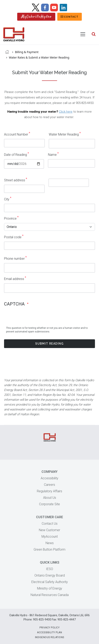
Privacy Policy (49, 628)
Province (10, 218)
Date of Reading (15, 155)
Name (52, 155)
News (50, 543)
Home (7, 52)
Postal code (13, 237)
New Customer (49, 530)
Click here (66, 112)
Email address (14, 279)
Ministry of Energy (50, 588)
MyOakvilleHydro (37, 17)
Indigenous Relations (50, 637)
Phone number (14, 259)
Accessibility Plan (49, 632)
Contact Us (50, 524)
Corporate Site (49, 504)
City (7, 199)
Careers (49, 485)
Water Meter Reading (64, 134)
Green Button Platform (49, 549)
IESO (49, 569)
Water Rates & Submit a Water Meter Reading (39, 57)
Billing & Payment (27, 52)
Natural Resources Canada (50, 595)
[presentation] (35, 324)
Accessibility (49, 478)
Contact (71, 17)
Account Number (16, 134)
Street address (15, 180)
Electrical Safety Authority (50, 582)
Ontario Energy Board (50, 575)
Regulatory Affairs (49, 491)
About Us (50, 498)
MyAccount (50, 537)
